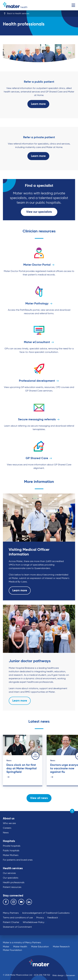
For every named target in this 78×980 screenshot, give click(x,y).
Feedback (53, 918)
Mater (6, 947)
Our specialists (11, 878)
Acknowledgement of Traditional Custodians (46, 913)
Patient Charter (11, 922)
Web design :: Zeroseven (64, 975)
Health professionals (14, 883)
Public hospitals (11, 851)
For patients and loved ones (18, 860)
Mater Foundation (12, 950)
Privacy (40, 918)
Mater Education (40, 947)
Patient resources (12, 887)
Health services (13, 868)
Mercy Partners (11, 913)
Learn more (38, 104)
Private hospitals (12, 846)
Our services (9, 873)
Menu (73, 5)
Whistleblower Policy (34, 922)
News (6, 833)
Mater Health (20, 947)
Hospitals (9, 841)
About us (9, 819)
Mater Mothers (11, 855)
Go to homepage (15, 5)
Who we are (9, 823)
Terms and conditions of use (18, 918)
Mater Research (61, 947)
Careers (7, 828)
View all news (39, 798)
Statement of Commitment (17, 927)
